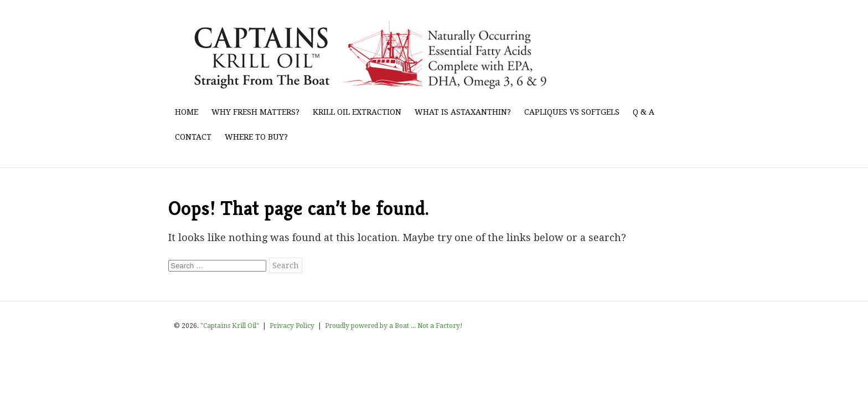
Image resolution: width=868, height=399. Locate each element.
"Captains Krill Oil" (230, 326)
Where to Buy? (256, 137)
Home (187, 112)
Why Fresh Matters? (255, 112)
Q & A (644, 112)
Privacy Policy (292, 326)
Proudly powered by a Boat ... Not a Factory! (394, 326)
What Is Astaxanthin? (463, 112)
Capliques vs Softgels (572, 112)
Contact (193, 137)
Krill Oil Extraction (357, 112)
